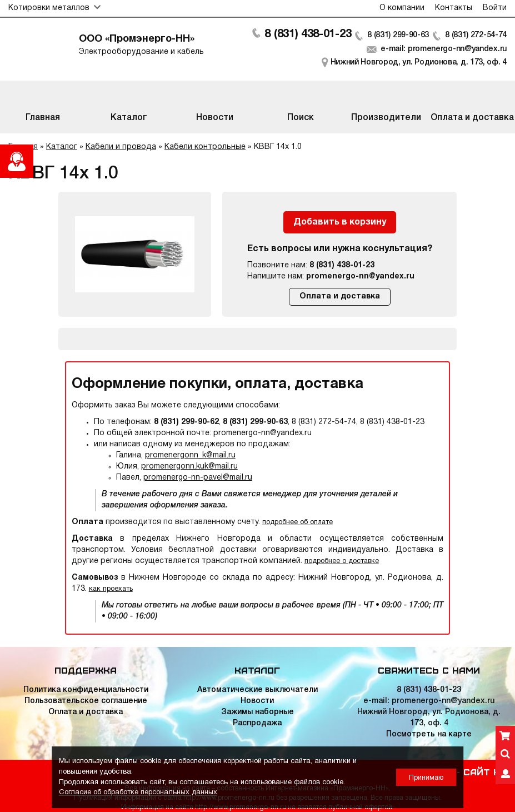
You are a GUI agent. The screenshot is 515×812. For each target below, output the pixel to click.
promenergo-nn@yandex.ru (360, 277)
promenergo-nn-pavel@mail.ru (198, 478)
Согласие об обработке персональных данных (138, 793)
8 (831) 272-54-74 (476, 35)
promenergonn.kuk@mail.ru (189, 467)
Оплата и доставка (340, 297)
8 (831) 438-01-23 (308, 34)
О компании (402, 8)
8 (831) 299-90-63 (398, 35)
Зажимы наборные (257, 712)
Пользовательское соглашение (86, 701)
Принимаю (426, 778)
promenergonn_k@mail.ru (190, 455)
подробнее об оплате (297, 522)
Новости (257, 701)
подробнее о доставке (342, 561)
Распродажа (257, 723)
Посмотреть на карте (429, 734)
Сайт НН (485, 771)
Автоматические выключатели (257, 690)
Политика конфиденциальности (86, 690)
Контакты (454, 8)
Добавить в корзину (340, 222)
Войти (495, 8)
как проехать (111, 589)
